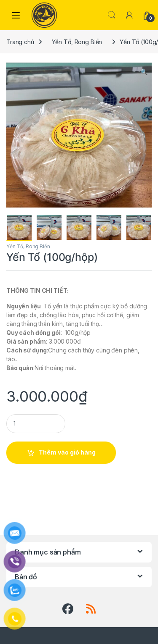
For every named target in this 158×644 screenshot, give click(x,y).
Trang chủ (20, 42)
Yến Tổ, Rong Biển (77, 42)
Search (112, 15)
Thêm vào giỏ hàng (67, 452)
